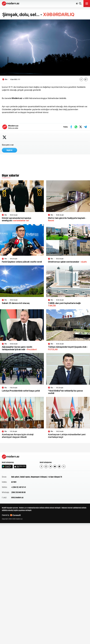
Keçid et (9, 150)
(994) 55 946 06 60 (18, 493)
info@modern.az (17, 498)
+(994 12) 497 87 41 (19, 487)
